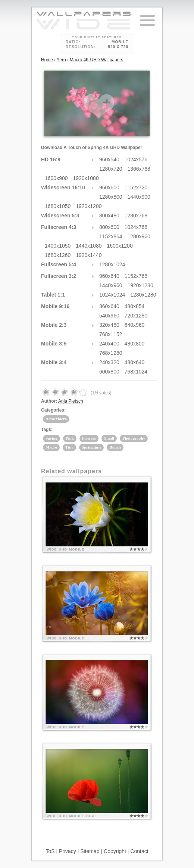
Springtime (92, 447)
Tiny (69, 447)
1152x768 (136, 276)
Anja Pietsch (71, 401)
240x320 (109, 362)
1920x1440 (89, 255)
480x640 (135, 362)
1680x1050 (58, 206)
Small (109, 438)
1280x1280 (143, 295)
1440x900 (139, 197)
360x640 (109, 306)
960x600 (109, 187)
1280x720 (111, 169)
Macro (51, 447)
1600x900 (56, 178)
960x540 (109, 159)
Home (47, 60)
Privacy (68, 851)
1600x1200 (120, 246)
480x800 (135, 344)
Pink (70, 438)
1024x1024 (112, 295)
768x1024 (136, 372)
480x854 (135, 306)
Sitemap (90, 851)
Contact (139, 851)
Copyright (115, 851)
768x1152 (111, 334)
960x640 (109, 276)
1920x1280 (140, 285)
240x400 (109, 344)
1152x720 (136, 187)
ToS (50, 851)
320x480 (109, 325)
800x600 (109, 227)
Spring (51, 438)
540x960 (109, 316)
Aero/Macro (56, 419)
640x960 (135, 325)
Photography (134, 438)
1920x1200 (89, 206)
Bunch (115, 447)
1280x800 (111, 197)
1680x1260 (58, 255)
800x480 (109, 216)
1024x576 (136, 159)
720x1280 (136, 316)
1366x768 (139, 169)
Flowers (89, 438)
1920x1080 (86, 178)
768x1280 (111, 353)
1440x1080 (89, 246)
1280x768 (136, 216)
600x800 (109, 372)
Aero (61, 60)
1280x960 (139, 236)
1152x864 (111, 236)
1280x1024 (112, 264)
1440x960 (111, 285)
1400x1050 (58, 246)
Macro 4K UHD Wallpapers (97, 60)
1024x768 (136, 227)
